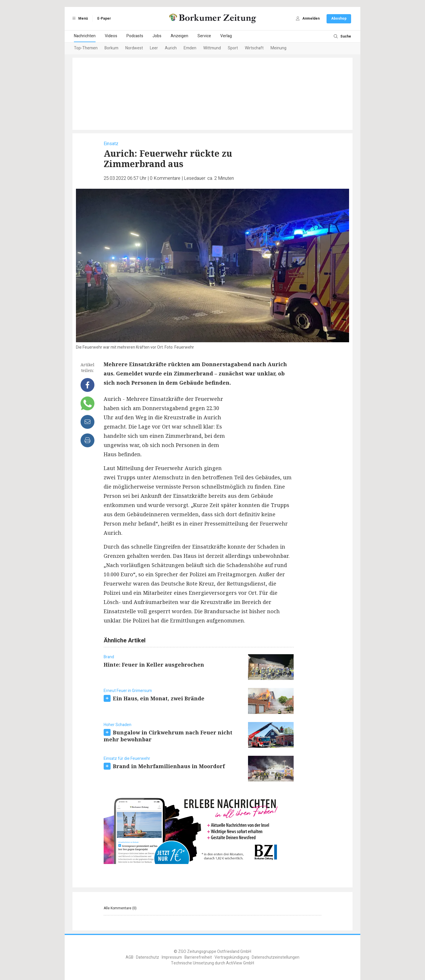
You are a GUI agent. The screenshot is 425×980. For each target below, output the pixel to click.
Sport (233, 48)
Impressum (172, 957)
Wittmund (212, 48)
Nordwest (134, 48)
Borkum (111, 48)
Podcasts (135, 36)
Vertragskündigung (232, 957)
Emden (190, 48)
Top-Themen (86, 48)
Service (204, 36)
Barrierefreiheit (198, 957)
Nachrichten (85, 36)
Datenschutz (148, 957)
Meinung (278, 48)
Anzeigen (179, 36)
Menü (79, 18)
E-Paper (104, 18)
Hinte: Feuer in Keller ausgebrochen (154, 665)
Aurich (171, 48)
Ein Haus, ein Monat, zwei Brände (159, 698)
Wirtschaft (254, 48)
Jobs (157, 36)
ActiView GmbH (240, 963)
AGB (129, 957)
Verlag (226, 36)
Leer (154, 48)
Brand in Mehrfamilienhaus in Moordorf (169, 766)
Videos (111, 36)
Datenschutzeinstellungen (276, 957)
